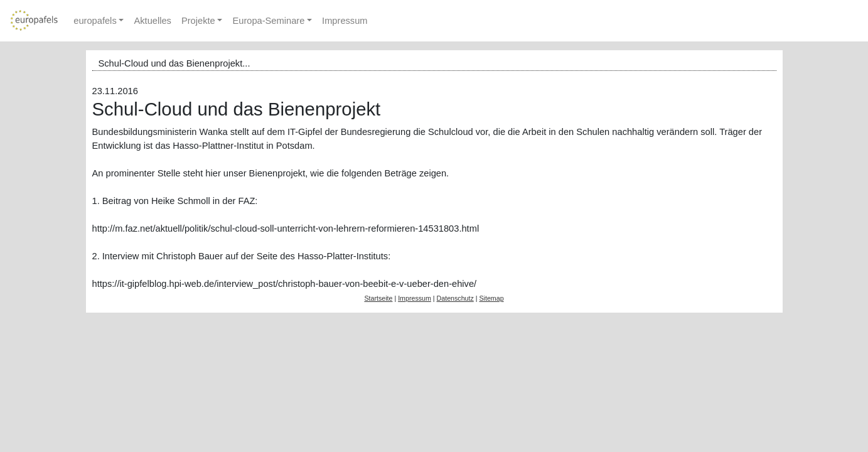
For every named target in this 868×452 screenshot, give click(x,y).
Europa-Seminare (268, 21)
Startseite (378, 298)
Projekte (198, 21)
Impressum (345, 21)
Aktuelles (152, 21)
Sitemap (491, 298)
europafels (95, 21)
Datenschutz (455, 298)
